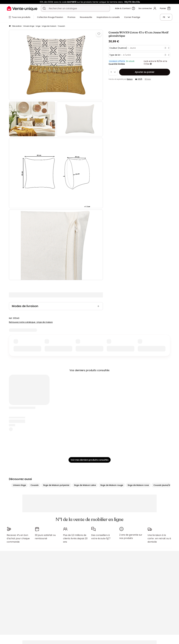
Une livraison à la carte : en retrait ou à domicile (159, 538)
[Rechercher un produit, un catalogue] (44, 8)
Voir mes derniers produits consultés (90, 460)
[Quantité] (113, 72)
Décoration (17, 26)
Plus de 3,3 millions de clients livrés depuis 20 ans (75, 538)
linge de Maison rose (138, 485)
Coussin (61, 26)
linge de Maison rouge (112, 485)
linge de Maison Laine (85, 485)
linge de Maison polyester (56, 485)
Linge (38, 26)
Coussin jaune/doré (163, 485)
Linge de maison (49, 26)
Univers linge (29, 26)
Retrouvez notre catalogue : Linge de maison (31, 322)
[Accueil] (10, 26)
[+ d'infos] (151, 64)
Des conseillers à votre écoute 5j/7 (101, 537)
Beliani (130, 79)
